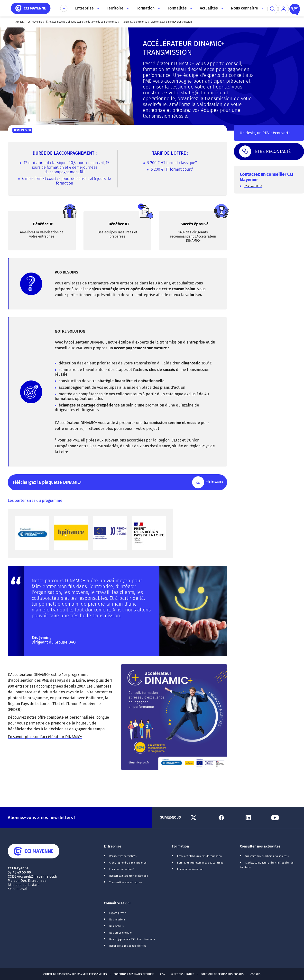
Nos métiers (116, 926)
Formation (180, 846)
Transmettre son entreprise (126, 883)
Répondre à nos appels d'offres (128, 946)
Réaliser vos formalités (123, 856)
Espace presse (118, 913)
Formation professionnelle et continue (200, 863)
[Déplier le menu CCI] (64, 8)
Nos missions (117, 920)
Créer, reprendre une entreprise (128, 863)
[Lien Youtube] (283, 818)
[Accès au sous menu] (98, 8)
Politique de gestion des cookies (222, 974)
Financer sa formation (190, 869)
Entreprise (113, 846)
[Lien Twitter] (202, 818)
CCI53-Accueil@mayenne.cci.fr (33, 877)
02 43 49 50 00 (253, 186)
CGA (162, 974)
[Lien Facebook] (229, 818)
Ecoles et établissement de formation (199, 856)
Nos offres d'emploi (121, 933)
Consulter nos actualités (260, 846)
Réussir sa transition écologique (129, 876)
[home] (31, 8)
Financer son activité (122, 869)
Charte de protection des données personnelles (75, 974)
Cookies (256, 974)
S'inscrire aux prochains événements (267, 856)
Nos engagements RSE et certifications (132, 939)
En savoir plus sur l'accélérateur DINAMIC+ (45, 737)
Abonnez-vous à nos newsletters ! (41, 818)
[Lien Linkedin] (256, 818)
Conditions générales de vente (134, 974)
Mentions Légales (183, 974)
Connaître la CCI (117, 903)
